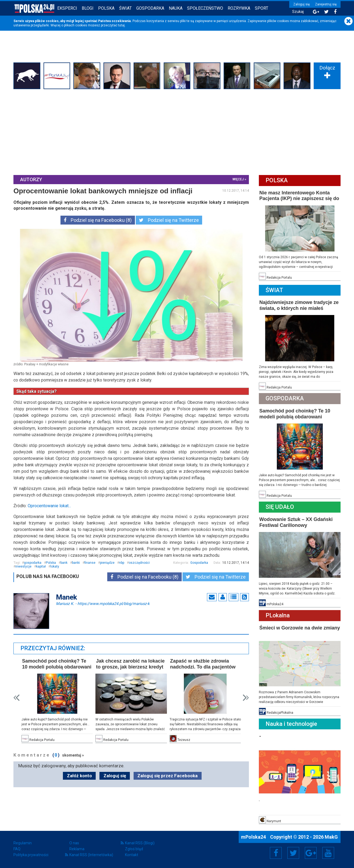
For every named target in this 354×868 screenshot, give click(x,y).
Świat (125, 8)
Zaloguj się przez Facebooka (167, 776)
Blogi (88, 8)
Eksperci (67, 8)
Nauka (176, 8)
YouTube (328, 853)
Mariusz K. (103, 603)
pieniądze (107, 563)
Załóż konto (79, 776)
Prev (17, 698)
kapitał (41, 566)
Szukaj (298, 12)
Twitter (293, 853)
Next (246, 698)
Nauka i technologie (291, 724)
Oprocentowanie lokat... (49, 506)
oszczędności (139, 563)
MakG (331, 837)
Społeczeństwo (205, 8)
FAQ (17, 849)
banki (76, 563)
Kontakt (132, 855)
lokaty (55, 566)
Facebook (276, 853)
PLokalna (278, 615)
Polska (106, 8)
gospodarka (33, 563)
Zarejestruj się (326, 4)
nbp (122, 563)
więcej (238, 179)
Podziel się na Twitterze (169, 220)
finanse (90, 563)
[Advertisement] (177, 131)
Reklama (77, 849)
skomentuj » (73, 755)
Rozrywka (239, 8)
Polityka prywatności (31, 855)
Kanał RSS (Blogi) (140, 843)
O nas (74, 843)
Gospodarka (150, 8)
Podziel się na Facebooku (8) (98, 220)
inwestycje (23, 566)
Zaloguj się (301, 4)
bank (64, 563)
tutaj (121, 25)
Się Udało (280, 507)
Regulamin (23, 843)
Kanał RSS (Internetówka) (91, 855)
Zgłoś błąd (134, 849)
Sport (262, 8)
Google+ (311, 853)
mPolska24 (254, 837)
